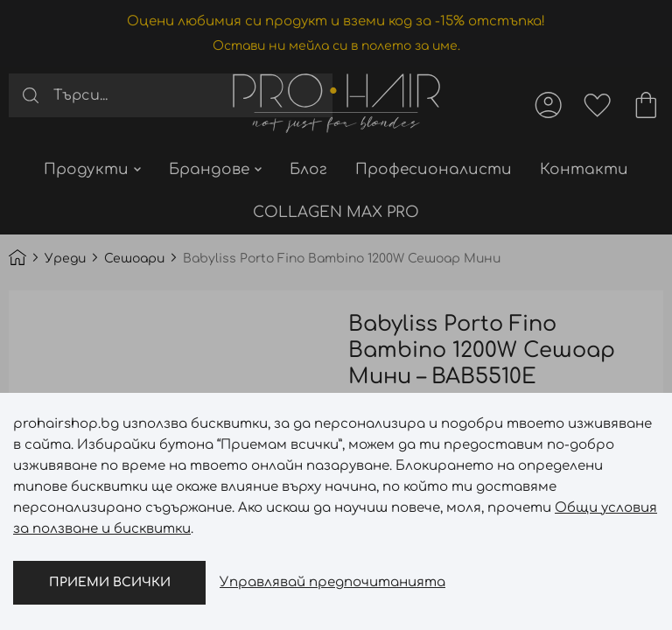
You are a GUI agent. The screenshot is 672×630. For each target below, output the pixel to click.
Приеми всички (110, 582)
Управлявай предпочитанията (332, 582)
